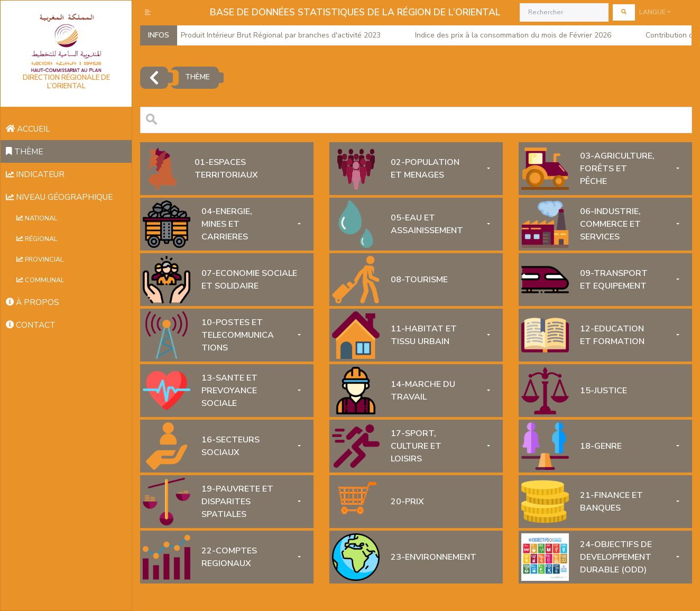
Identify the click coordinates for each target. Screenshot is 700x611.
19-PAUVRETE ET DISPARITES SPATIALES (237, 502)
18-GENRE (601, 446)
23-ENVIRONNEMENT (434, 557)
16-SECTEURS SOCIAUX (231, 446)
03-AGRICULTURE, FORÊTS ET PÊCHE (617, 169)
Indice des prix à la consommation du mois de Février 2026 (510, 35)
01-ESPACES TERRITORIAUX (226, 169)
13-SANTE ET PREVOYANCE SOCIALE (229, 391)
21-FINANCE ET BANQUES (611, 502)
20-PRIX (407, 502)
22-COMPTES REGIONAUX (229, 557)
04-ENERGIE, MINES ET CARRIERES (227, 224)
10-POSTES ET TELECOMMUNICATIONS (238, 335)
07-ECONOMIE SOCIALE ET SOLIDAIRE (249, 280)
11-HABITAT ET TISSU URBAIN (424, 335)
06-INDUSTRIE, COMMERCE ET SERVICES (610, 224)
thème (197, 77)
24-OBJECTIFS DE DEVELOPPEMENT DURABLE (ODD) (616, 557)
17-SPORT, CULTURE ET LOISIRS (416, 446)
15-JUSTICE (604, 391)
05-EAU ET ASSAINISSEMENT (427, 224)
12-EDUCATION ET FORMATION (612, 335)
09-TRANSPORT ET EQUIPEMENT (614, 280)
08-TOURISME (419, 280)
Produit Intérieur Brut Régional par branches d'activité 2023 (277, 35)
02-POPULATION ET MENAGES (425, 169)
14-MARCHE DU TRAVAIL (423, 391)
